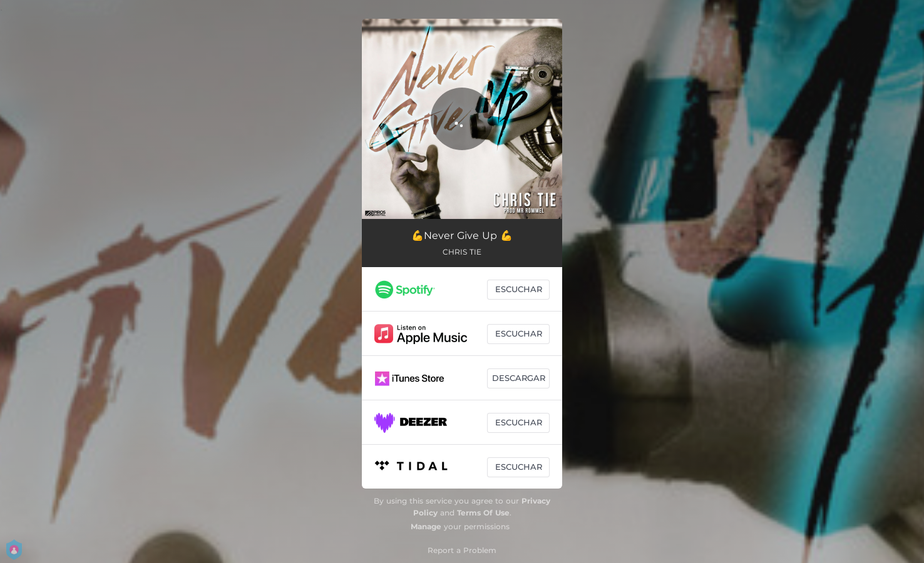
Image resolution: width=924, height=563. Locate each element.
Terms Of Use (483, 513)
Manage (426, 526)
